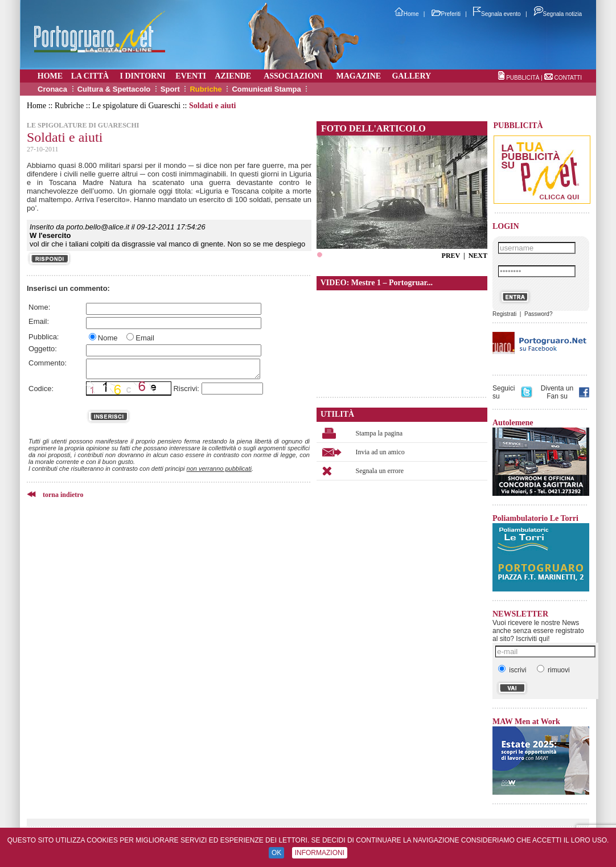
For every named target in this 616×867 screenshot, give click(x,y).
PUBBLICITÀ (523, 78)
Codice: (41, 389)
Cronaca (52, 89)
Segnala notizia (558, 14)
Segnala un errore (380, 471)
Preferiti (446, 14)
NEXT (478, 256)
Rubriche (206, 89)
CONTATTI (568, 78)
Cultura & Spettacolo (114, 89)
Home (407, 14)
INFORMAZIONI (320, 853)
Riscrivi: (186, 389)
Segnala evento (497, 14)
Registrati (504, 314)
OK (276, 853)
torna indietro (63, 495)
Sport (170, 89)
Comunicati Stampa (266, 89)
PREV (451, 256)
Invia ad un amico (380, 452)
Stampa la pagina (379, 433)
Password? (538, 314)
